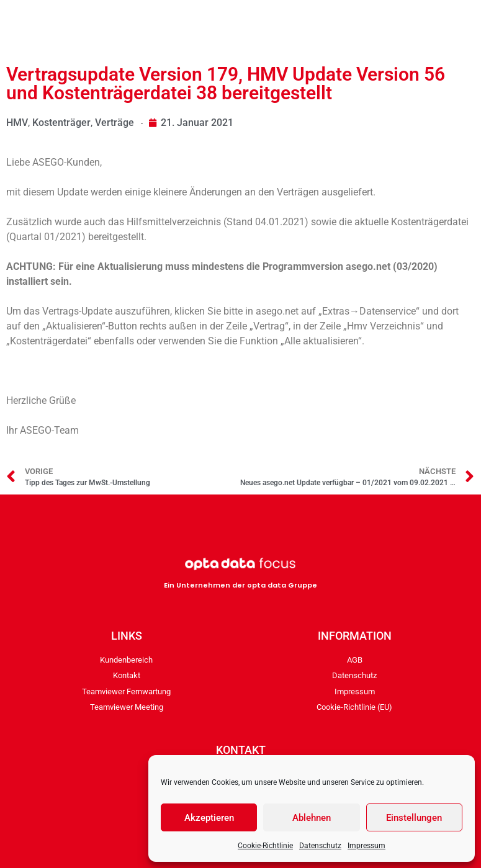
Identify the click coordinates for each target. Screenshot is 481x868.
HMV (17, 123)
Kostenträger (61, 123)
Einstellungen (414, 818)
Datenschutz (320, 846)
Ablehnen (312, 818)
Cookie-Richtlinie (265, 846)
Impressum (366, 846)
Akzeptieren (209, 818)
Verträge (115, 123)
